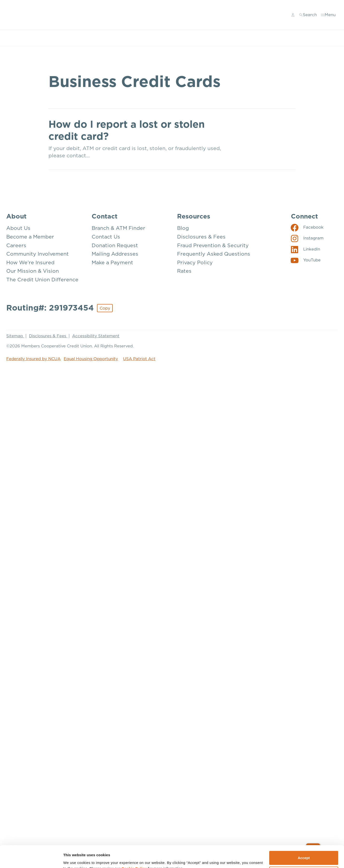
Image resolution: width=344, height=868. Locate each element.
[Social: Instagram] (307, 238)
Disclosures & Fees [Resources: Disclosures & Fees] (201, 237)
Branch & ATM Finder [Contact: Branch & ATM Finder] (118, 228)
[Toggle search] (308, 15)
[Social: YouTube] (306, 260)
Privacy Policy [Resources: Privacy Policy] (195, 263)
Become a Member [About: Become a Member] (30, 237)
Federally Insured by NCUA (33, 359)
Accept (304, 743)
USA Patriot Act (139, 359)
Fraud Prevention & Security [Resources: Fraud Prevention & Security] (213, 246)
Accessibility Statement (96, 336)
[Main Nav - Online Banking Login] (293, 15)
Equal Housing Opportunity (91, 359)
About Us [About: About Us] (18, 228)
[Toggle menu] (328, 15)
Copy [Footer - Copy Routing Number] (105, 308)
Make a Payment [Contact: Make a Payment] (112, 263)
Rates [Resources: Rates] (184, 271)
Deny (304, 759)
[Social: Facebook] (307, 227)
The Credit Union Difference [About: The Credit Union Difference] (42, 280)
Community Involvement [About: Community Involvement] (38, 254)
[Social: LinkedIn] (306, 249)
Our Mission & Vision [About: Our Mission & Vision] (33, 271)
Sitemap (15, 336)
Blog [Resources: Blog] (183, 228)
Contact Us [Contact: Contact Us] (106, 237)
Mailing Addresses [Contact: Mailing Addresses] (115, 254)
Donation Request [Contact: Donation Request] (115, 246)
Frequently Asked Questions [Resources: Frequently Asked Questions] (214, 254)
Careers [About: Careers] (16, 246)
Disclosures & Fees (48, 336)
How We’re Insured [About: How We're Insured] (30, 263)
